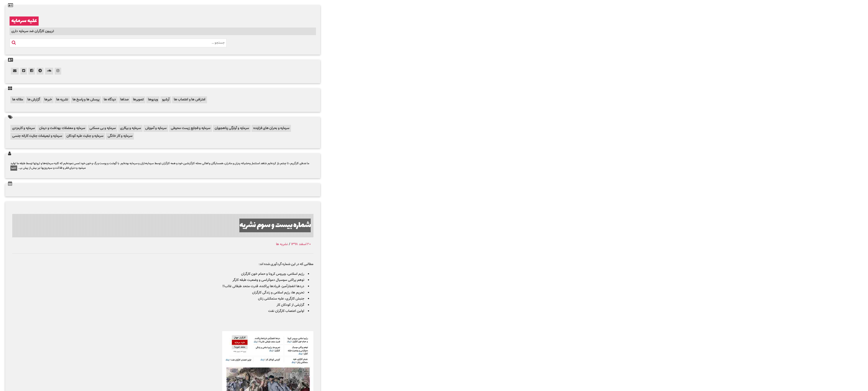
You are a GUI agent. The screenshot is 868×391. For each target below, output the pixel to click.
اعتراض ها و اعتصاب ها (190, 100)
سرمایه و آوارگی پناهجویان (232, 128)
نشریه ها (62, 100)
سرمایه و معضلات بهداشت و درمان (62, 128)
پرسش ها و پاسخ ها (86, 100)
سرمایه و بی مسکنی (103, 128)
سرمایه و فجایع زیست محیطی (191, 128)
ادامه (14, 168)
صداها (124, 100)
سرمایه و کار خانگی (120, 136)
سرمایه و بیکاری (130, 128)
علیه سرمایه (24, 21)
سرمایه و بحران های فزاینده (271, 128)
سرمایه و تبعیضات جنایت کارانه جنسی (37, 136)
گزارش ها (34, 100)
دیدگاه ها (110, 100)
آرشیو (166, 100)
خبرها (48, 100)
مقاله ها (18, 100)
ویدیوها (153, 100)
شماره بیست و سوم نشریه (275, 225)
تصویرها (138, 100)
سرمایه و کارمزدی (23, 128)
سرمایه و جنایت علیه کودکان (85, 136)
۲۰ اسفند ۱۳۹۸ (301, 244)
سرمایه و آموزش (156, 128)
